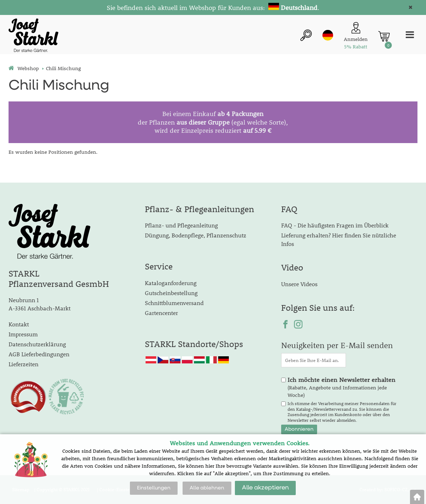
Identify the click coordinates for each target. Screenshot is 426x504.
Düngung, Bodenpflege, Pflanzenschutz (196, 235)
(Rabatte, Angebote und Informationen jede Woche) (341, 387)
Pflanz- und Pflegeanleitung (181, 225)
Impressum (23, 334)
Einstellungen (154, 488)
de (328, 35)
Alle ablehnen (207, 488)
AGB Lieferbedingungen (39, 354)
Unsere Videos (299, 284)
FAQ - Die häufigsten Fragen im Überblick (335, 225)
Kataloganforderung (171, 283)
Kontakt (19, 324)
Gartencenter (161, 313)
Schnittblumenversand (174, 303)
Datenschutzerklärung (37, 344)
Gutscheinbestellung (171, 293)
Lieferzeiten (23, 364)
